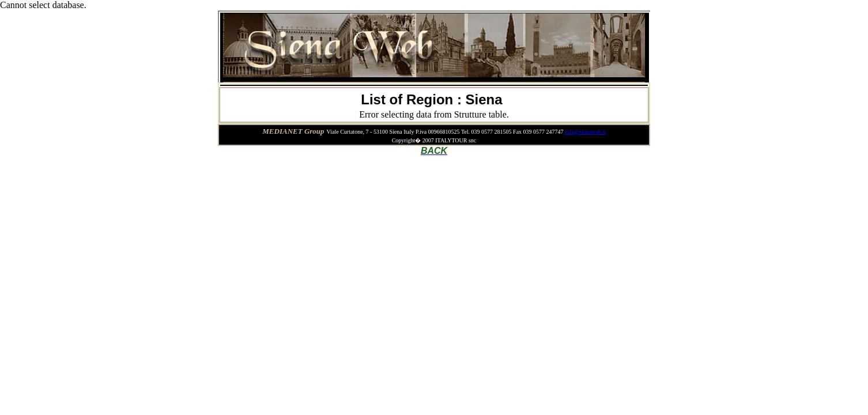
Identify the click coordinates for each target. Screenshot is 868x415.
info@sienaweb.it (585, 132)
